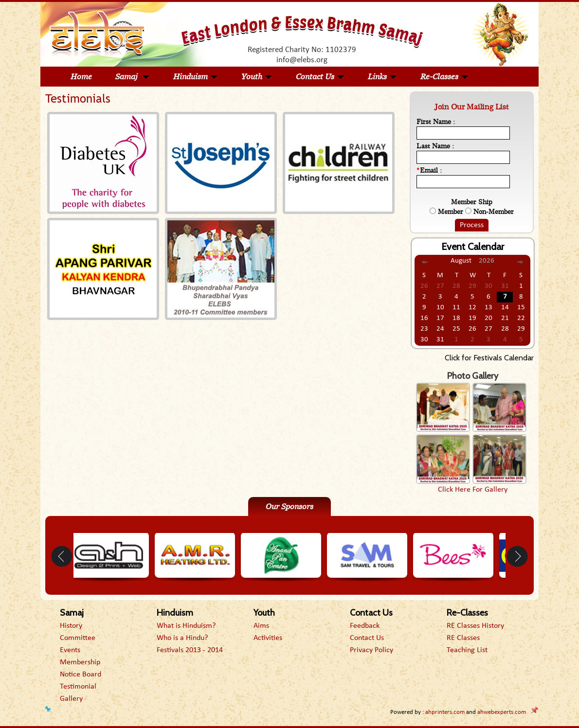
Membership (80, 662)
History (71, 626)
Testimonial (78, 687)
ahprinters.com (445, 712)
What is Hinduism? (186, 626)
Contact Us (320, 77)
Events (70, 650)
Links (382, 77)
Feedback (365, 626)
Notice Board (81, 675)
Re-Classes (444, 77)
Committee (78, 638)
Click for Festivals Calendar (489, 358)
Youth (257, 77)
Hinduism (196, 77)
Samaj (133, 77)
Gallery (71, 699)
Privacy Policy (371, 650)
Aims (261, 626)
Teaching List (467, 650)
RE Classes (463, 638)
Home (81, 77)
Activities (268, 638)
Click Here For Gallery (473, 490)
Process (472, 225)
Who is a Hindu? (182, 638)
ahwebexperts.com (502, 712)
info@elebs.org (302, 60)
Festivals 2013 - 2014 (190, 650)
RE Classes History (475, 626)
